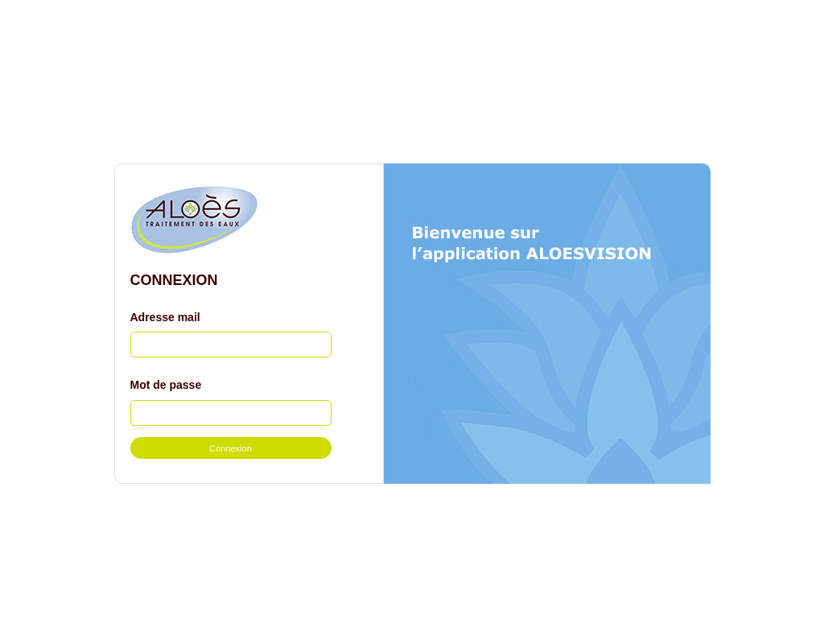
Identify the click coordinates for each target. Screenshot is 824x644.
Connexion (231, 448)
